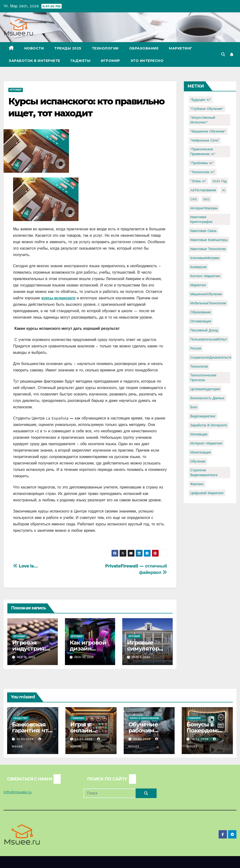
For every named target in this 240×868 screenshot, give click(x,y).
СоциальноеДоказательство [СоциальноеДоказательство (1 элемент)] (212, 357)
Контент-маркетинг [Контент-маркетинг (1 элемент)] (205, 276)
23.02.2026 (142, 739)
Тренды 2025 (68, 48)
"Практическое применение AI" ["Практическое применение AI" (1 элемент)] (203, 152)
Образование (144, 48)
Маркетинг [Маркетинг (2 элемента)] (198, 285)
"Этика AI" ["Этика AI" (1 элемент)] (198, 181)
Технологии (105, 48)
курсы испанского (58, 298)
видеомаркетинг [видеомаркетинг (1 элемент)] (203, 416)
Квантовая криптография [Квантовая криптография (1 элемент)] (201, 219)
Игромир (110, 61)
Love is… (25, 566)
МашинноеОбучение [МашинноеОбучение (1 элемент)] (206, 294)
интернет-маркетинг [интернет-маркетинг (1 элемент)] (206, 443)
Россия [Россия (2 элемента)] (196, 348)
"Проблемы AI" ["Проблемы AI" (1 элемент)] (202, 163)
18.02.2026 (200, 739)
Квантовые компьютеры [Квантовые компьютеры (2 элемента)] (209, 240)
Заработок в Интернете (34, 61)
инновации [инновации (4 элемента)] (199, 434)
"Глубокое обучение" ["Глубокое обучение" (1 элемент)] (207, 109)
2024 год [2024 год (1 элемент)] (219, 181)
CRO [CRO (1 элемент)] (194, 199)
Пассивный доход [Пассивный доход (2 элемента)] (204, 330)
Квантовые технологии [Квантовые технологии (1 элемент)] (208, 249)
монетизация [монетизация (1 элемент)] (201, 452)
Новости (34, 48)
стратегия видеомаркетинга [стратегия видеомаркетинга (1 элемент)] (204, 473)
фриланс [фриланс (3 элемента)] (197, 484)
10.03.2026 (26, 739)
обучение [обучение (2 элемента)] (198, 461)
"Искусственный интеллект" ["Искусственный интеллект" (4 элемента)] (203, 120)
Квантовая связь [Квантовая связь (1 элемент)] (203, 231)
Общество (20, 718)
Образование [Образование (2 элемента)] (201, 312)
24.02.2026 (84, 739)
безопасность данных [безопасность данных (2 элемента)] (207, 398)
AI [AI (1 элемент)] (223, 190)
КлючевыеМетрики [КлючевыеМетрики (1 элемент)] (205, 258)
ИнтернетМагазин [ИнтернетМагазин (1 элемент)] (204, 208)
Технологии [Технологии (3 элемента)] (199, 366)
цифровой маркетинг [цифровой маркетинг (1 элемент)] (207, 493)
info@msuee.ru (18, 792)
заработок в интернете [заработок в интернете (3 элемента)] (209, 425)
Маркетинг (181, 48)
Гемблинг (78, 718)
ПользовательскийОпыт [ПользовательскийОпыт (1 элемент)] (209, 339)
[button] (223, 54)
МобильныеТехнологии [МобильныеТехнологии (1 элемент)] (208, 303)
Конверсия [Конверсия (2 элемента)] (198, 267)
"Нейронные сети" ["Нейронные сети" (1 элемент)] (205, 140)
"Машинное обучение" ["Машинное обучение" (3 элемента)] (208, 131)
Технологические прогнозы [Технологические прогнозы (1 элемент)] (203, 378)
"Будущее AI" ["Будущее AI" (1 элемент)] (201, 100)
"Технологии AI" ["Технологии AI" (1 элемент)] (203, 172)
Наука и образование (144, 718)
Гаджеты (81, 61)
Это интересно (147, 61)
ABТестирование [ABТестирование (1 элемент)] (203, 190)
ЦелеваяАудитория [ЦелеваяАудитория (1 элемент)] (205, 389)
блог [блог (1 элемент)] (194, 407)
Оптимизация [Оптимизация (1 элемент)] (201, 321)
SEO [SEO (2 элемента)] (206, 199)
